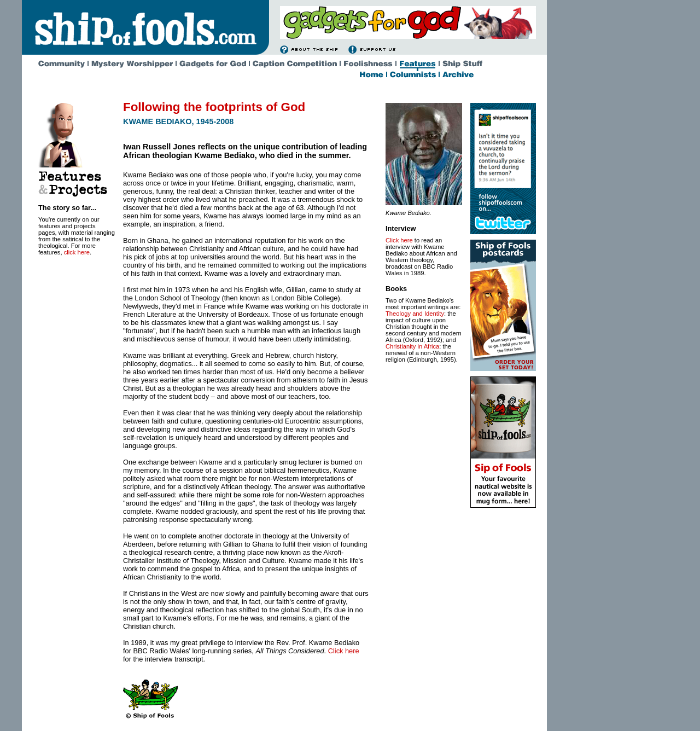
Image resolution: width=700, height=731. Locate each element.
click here (77, 252)
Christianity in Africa (412, 346)
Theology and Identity (415, 314)
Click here (344, 651)
